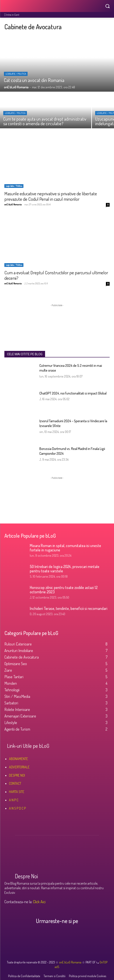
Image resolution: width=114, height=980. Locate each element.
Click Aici (39, 902)
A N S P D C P (17, 808)
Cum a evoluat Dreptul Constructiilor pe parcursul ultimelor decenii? (56, 275)
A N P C (14, 800)
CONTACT (15, 783)
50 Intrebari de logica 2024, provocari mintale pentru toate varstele (65, 569)
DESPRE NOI (17, 775)
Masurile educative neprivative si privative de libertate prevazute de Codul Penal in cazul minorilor (51, 196)
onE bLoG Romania (13, 204)
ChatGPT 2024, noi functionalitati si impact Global (73, 393)
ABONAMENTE (18, 759)
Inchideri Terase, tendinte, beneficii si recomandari (68, 608)
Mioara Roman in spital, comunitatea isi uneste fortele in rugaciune (65, 548)
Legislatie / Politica (16, 74)
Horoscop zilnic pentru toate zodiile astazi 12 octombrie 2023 (64, 590)
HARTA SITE (17, 792)
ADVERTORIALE (19, 767)
